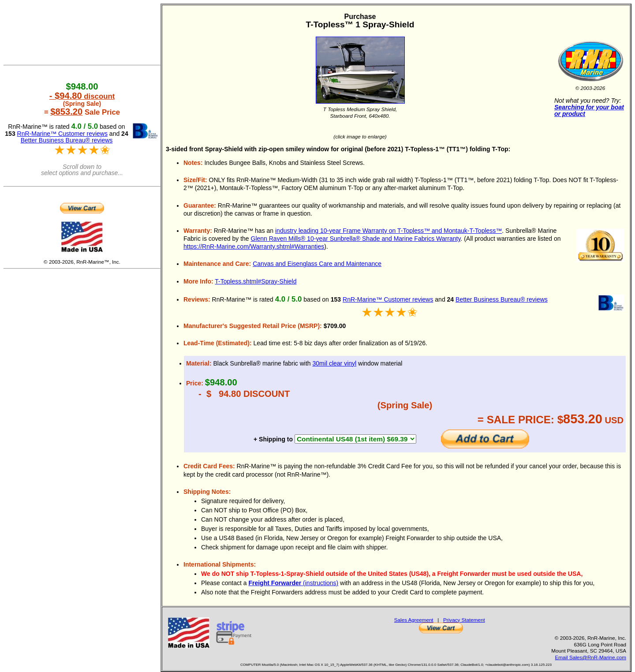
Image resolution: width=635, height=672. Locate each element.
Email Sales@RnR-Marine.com (591, 657)
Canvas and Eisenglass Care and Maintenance (317, 264)
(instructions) (293, 583)
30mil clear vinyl (335, 363)
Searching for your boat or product (589, 110)
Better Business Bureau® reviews (502, 299)
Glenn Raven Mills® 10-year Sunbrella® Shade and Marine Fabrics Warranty (356, 239)
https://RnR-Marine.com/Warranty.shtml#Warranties (254, 246)
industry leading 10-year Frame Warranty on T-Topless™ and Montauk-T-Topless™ (388, 231)
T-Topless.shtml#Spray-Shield (256, 281)
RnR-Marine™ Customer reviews (388, 299)
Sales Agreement (414, 620)
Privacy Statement (464, 620)
